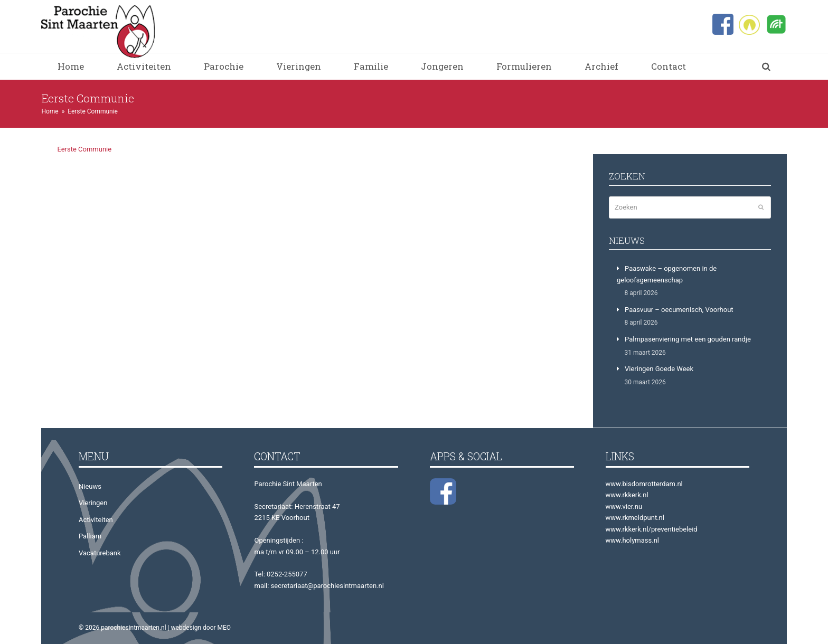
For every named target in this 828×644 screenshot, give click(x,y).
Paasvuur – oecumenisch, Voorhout (679, 310)
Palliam (90, 536)
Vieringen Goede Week (659, 369)
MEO (224, 628)
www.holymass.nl (633, 540)
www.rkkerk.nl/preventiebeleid (652, 529)
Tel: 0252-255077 (280, 574)
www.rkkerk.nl (627, 495)
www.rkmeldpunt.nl (635, 518)
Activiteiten (96, 520)
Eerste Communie (84, 149)
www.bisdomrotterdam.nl (644, 484)
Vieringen (93, 503)
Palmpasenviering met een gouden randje (688, 339)
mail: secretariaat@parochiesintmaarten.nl (319, 586)
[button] (766, 67)
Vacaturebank (100, 553)
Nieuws (90, 486)
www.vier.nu (624, 506)
